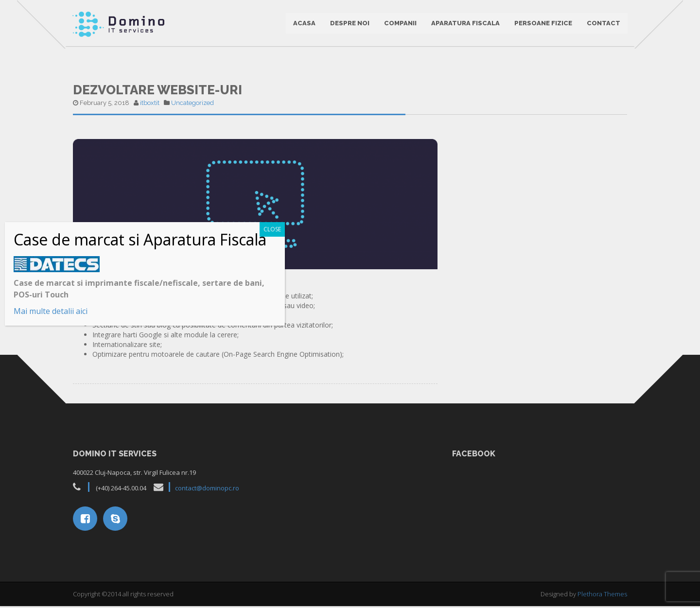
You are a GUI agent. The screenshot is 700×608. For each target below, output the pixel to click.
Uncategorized (192, 105)
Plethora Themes (602, 596)
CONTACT (603, 24)
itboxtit (150, 105)
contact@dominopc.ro (207, 490)
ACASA (304, 24)
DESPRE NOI (349, 24)
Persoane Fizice (543, 24)
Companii (400, 24)
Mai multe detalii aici (51, 311)
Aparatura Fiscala (465, 24)
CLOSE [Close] (272, 229)
